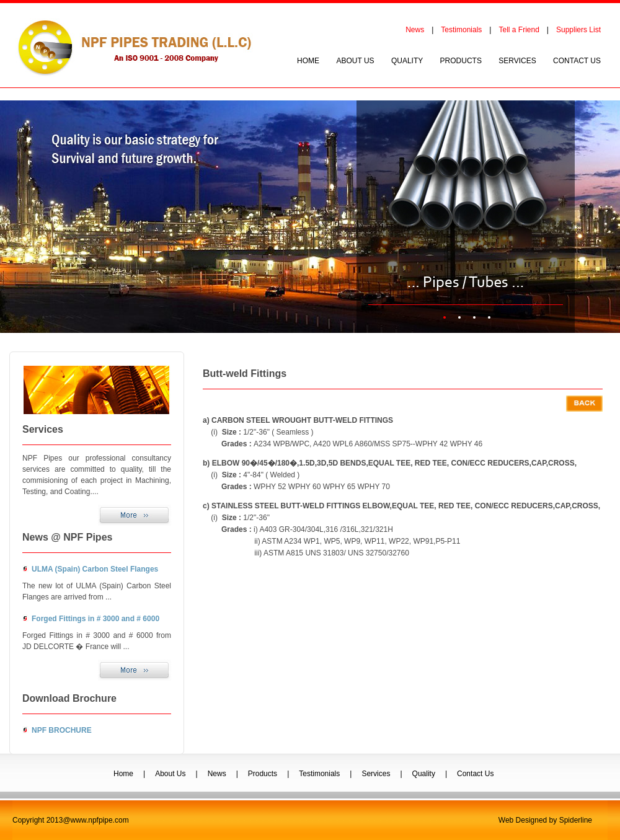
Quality (424, 774)
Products (263, 774)
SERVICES (517, 61)
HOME (308, 61)
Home (123, 774)
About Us (170, 774)
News (415, 30)
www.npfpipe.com (100, 820)
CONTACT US (577, 61)
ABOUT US (355, 61)
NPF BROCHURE (62, 730)
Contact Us (475, 774)
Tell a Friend (519, 30)
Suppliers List (578, 30)
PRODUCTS (461, 61)
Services (376, 774)
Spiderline (576, 820)
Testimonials (461, 30)
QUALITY (407, 61)
